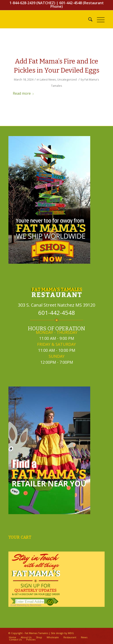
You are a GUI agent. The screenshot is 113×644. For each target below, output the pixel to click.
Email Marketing (19, 605)
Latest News (48, 79)
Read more (24, 93)
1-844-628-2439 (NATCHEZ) (32, 3)
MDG (71, 633)
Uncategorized (67, 79)
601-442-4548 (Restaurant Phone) (77, 5)
